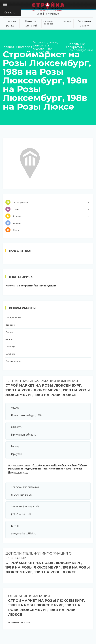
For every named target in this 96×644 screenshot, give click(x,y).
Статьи (48, 230)
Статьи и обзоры (48, 23)
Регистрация (52, 14)
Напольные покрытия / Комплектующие (31, 286)
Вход (40, 14)
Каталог (10, 11)
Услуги (48, 223)
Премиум (66, 22)
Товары (48, 216)
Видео (48, 209)
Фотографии (48, 202)
